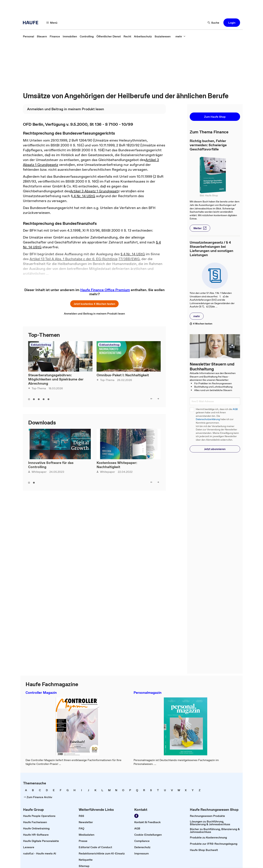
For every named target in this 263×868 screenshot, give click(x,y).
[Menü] (52, 23)
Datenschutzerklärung (208, 419)
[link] (28, 36)
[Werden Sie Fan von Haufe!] (136, 816)
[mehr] (180, 36)
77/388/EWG (129, 259)
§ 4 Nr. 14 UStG (83, 196)
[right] (158, 399)
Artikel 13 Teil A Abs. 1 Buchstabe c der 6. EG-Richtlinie (74, 259)
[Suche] (213, 23)
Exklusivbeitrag (41, 345)
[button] (232, 23)
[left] (151, 399)
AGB (235, 409)
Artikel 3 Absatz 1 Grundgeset (94, 191)
